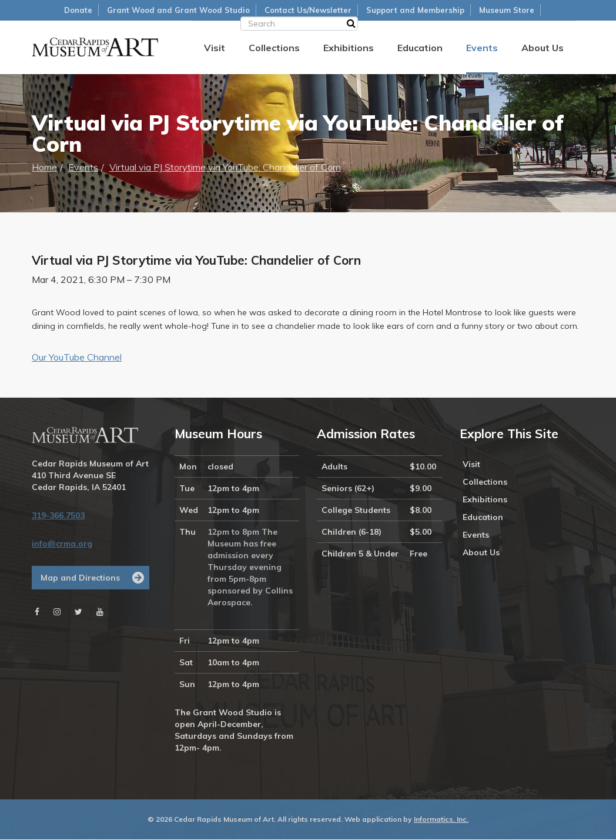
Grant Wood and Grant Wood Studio (178, 10)
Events (482, 48)
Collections (274, 48)
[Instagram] (57, 612)
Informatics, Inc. (441, 820)
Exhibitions (349, 48)
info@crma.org (62, 544)
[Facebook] (37, 612)
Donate (78, 10)
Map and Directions (80, 578)
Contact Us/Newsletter (308, 10)
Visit (215, 48)
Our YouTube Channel (77, 358)
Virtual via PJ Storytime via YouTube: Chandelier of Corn (225, 168)
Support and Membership (415, 10)
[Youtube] (100, 612)
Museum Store (507, 10)
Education (420, 48)
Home (44, 168)
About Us (543, 48)
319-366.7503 (58, 516)
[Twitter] (78, 612)
